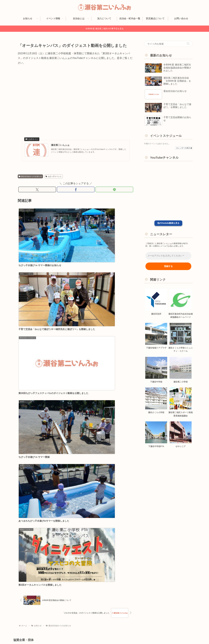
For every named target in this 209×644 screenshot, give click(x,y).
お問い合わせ (187, 635)
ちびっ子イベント (54, 176)
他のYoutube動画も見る (168, 223)
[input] (168, 44)
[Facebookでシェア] (76, 190)
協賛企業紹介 (148, 635)
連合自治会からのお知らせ (30, 176)
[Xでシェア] (37, 190)
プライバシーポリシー (167, 635)
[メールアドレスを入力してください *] (168, 256)
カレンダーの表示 (184, 148)
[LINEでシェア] (114, 190)
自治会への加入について (128, 635)
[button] (188, 44)
